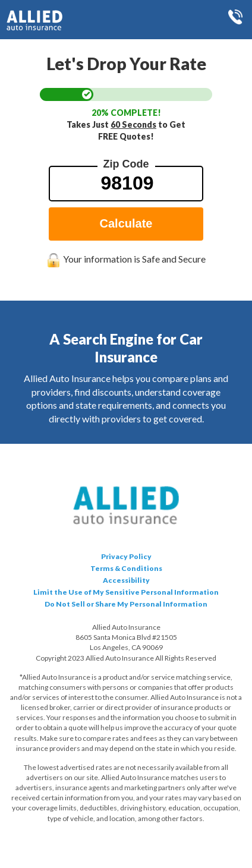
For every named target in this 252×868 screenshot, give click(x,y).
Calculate (126, 223)
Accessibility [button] (126, 580)
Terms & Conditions (126, 568)
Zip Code (126, 164)
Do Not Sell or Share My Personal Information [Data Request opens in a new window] (126, 604)
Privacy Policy (126, 556)
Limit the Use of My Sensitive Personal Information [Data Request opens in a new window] (126, 592)
